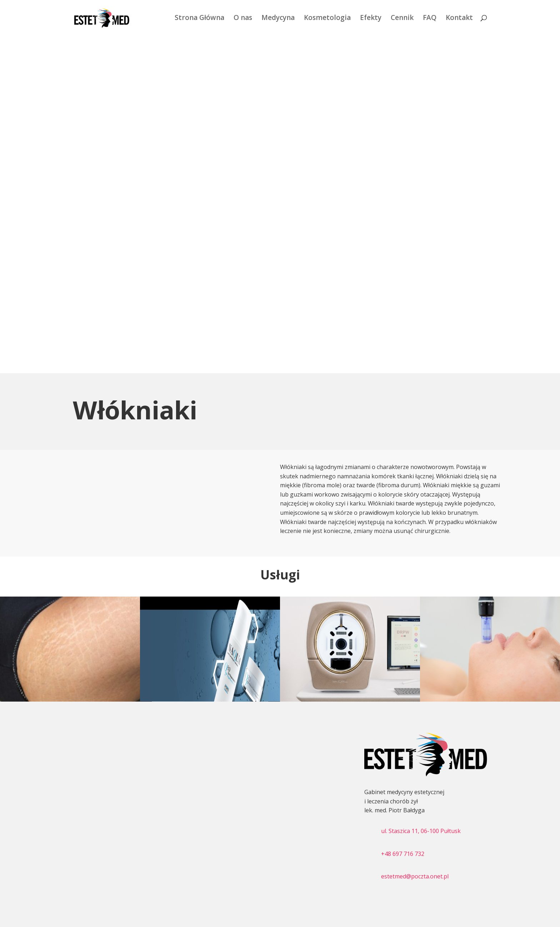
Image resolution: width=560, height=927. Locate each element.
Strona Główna (199, 20)
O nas (243, 20)
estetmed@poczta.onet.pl (415, 876)
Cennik (402, 20)
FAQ (430, 20)
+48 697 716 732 (403, 854)
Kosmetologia (327, 20)
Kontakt (459, 20)
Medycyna (278, 20)
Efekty (371, 20)
